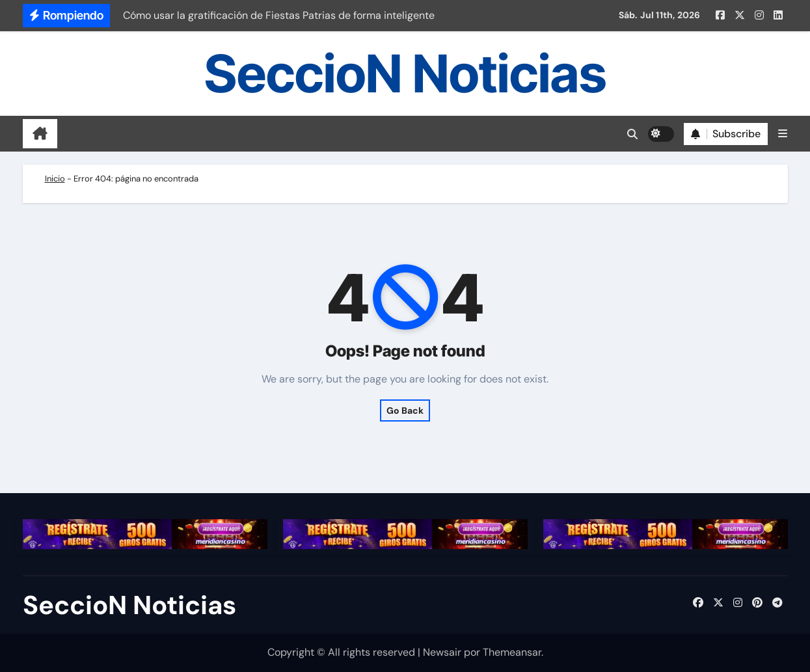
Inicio (55, 179)
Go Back (405, 410)
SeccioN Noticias (405, 73)
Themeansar (512, 652)
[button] (783, 134)
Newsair (442, 652)
